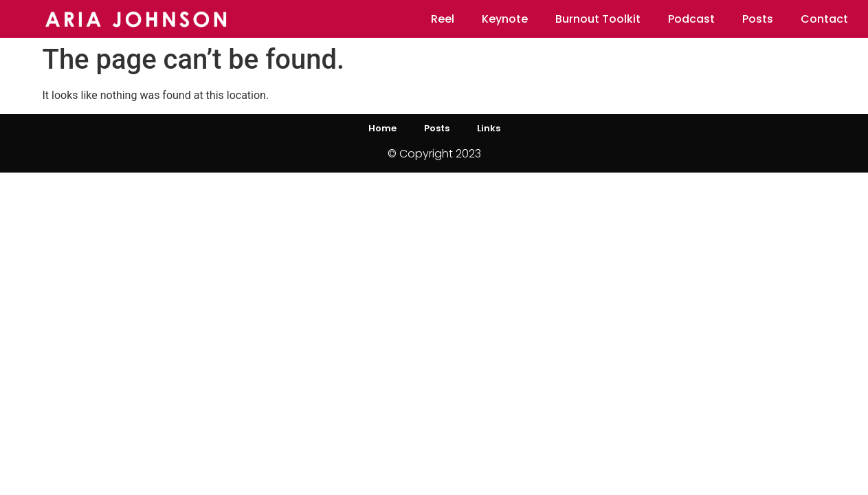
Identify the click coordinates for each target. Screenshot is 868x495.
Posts (758, 19)
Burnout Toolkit (598, 19)
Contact (824, 19)
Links (489, 128)
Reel (443, 19)
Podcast (691, 19)
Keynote (505, 19)
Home (382, 128)
